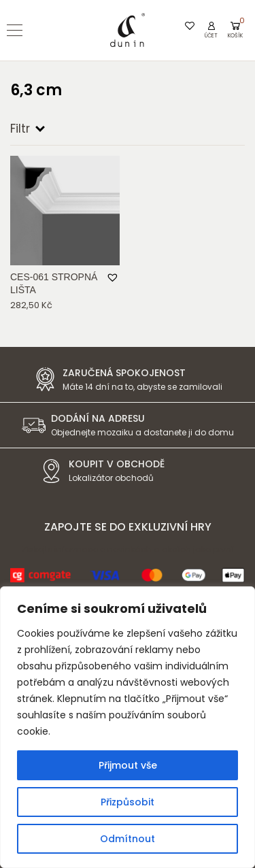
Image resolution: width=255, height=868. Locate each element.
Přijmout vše (128, 765)
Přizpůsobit (128, 802)
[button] (113, 278)
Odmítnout (128, 839)
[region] (128, 727)
